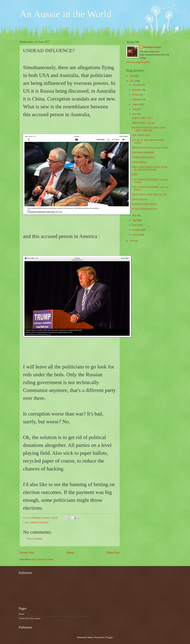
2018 (132, 76)
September (137, 99)
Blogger (109, 637)
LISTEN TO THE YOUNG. (145, 204)
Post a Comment (35, 539)
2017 (132, 81)
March (135, 225)
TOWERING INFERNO (143, 153)
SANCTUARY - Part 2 (142, 118)
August (136, 104)
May (135, 215)
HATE (135, 175)
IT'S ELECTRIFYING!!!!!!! (145, 209)
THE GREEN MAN (141, 135)
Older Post (113, 553)
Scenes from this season (30, 618)
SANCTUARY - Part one (143, 123)
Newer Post (27, 553)
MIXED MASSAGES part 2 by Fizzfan (150, 148)
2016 (132, 241)
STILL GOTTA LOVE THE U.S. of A (149, 195)
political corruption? (40, 522)
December (137, 85)
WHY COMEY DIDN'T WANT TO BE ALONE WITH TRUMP (150, 169)
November (137, 90)
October (136, 95)
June (135, 114)
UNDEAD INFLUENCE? (144, 157)
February (137, 230)
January (136, 235)
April (135, 220)
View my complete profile (138, 62)
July (134, 109)
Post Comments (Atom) (43, 559)
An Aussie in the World (66, 14)
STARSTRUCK (139, 162)
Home (70, 553)
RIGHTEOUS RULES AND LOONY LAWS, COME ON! (149, 129)
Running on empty (152, 47)
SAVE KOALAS (140, 199)
